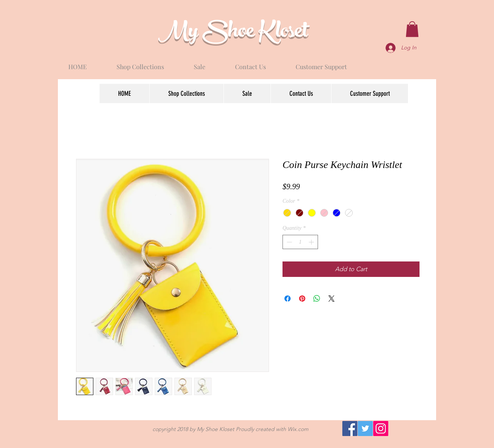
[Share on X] (332, 299)
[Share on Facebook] (288, 299)
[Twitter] (365, 428)
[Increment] (312, 242)
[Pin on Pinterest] (302, 299)
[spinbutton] (300, 242)
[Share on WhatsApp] (317, 299)
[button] (412, 29)
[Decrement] (288, 242)
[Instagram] (381, 428)
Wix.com (298, 429)
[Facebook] (350, 428)
